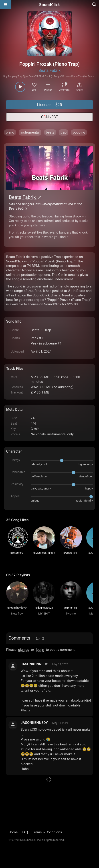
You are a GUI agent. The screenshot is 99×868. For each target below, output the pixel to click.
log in (40, 650)
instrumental (30, 132)
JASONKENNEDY (34, 664)
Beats (35, 330)
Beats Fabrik (49, 70)
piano (10, 132)
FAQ (25, 832)
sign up (24, 650)
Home (13, 832)
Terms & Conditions (47, 832)
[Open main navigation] (6, 4)
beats (50, 132)
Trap (48, 330)
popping (79, 132)
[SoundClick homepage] (50, 4)
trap (64, 132)
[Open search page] (95, 4)
